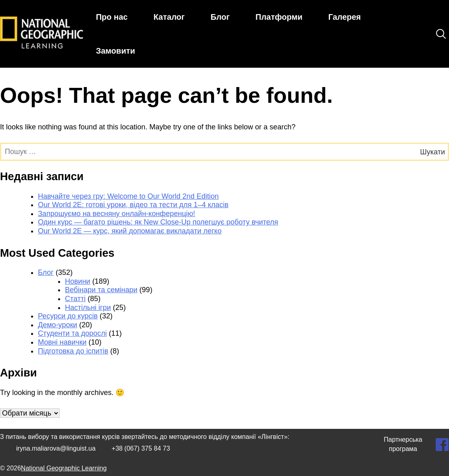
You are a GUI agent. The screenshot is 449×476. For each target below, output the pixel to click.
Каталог (169, 17)
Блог (220, 17)
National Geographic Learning (64, 468)
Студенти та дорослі (72, 333)
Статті (75, 299)
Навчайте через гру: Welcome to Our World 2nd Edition (128, 196)
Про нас (112, 17)
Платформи (279, 17)
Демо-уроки (57, 325)
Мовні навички (62, 342)
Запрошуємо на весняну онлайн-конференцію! (117, 214)
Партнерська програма (403, 444)
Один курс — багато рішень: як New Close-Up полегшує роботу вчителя (158, 222)
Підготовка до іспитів (73, 351)
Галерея (345, 17)
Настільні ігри (88, 308)
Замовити (116, 51)
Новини (78, 281)
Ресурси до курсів (68, 316)
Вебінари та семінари (101, 290)
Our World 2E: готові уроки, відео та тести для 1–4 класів (133, 205)
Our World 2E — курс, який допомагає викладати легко (130, 231)
